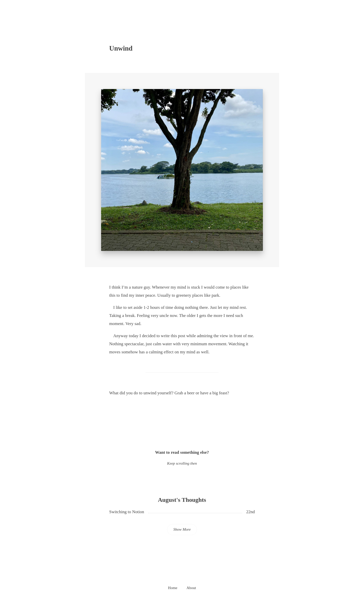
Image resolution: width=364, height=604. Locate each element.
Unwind (121, 48)
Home (173, 588)
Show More (182, 529)
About (191, 588)
